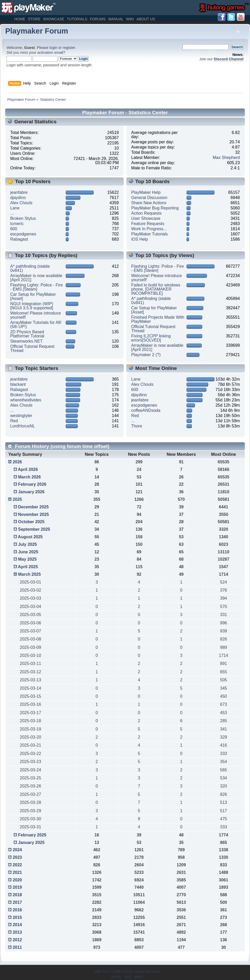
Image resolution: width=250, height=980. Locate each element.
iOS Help (140, 239)
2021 (17, 872)
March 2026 (29, 477)
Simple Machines (147, 972)
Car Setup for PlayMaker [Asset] (33, 296)
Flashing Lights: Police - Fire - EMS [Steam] (36, 287)
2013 (17, 932)
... (12, 213)
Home (20, 19)
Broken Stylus (23, 218)
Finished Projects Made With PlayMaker (158, 319)
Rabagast (19, 239)
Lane (15, 208)
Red (14, 421)
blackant (18, 384)
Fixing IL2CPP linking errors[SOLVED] (151, 338)
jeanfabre (19, 192)
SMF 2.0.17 (103, 972)
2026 (17, 462)
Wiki (130, 19)
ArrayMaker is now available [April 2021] (36, 278)
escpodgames (23, 234)
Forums (98, 19)
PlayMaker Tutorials (150, 234)
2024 (17, 850)
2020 (17, 880)
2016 (17, 910)
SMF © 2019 (123, 972)
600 (14, 229)
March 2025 (29, 574)
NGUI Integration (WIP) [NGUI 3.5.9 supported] (32, 306)
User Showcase (146, 218)
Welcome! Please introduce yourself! (35, 315)
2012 (17, 940)
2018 (17, 895)
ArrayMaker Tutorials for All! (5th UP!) (36, 325)
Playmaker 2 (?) (146, 355)
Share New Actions (149, 203)
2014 (17, 925)
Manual (116, 19)
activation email (50, 53)
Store (34, 19)
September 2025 (34, 529)
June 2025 (28, 552)
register (69, 48)
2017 (17, 902)
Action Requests (146, 213)
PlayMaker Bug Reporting (155, 208)
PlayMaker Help (146, 192)
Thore (137, 426)
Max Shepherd (226, 158)
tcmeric (17, 224)
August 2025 (30, 537)
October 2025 (31, 522)
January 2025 (31, 843)
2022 (17, 865)
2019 (17, 887)
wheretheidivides (26, 400)
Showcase (54, 19)
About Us (146, 19)
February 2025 (32, 835)
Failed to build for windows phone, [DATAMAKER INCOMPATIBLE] (156, 289)
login (53, 48)
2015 (17, 917)
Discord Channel (229, 59)
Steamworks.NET (26, 341)
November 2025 (33, 514)
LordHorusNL (23, 426)
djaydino (18, 198)
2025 (17, 499)
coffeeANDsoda (146, 410)
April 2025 (28, 567)
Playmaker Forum (37, 31)
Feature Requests (148, 224)
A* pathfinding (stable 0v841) (30, 268)
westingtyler (21, 416)
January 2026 (31, 492)
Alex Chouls (21, 203)
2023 (17, 857)
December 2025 (33, 507)
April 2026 (28, 469)
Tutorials (77, 19)
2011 (17, 947)
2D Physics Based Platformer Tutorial (27, 334)
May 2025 (27, 559)
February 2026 (32, 484)
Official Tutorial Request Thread (32, 348)
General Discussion (149, 198)
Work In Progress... (149, 229)
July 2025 (27, 544)
